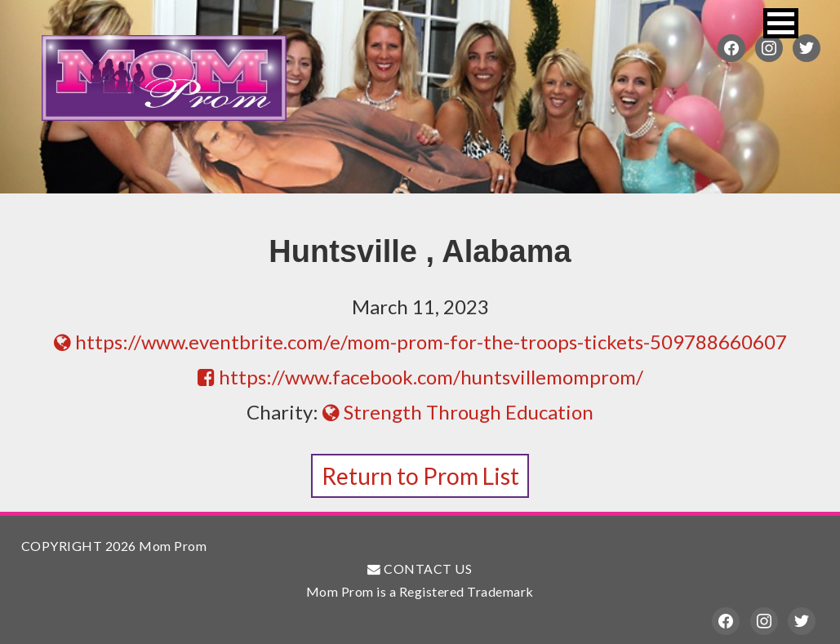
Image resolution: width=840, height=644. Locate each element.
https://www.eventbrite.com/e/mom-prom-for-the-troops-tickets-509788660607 (420, 342)
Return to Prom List (420, 476)
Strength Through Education (458, 412)
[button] (781, 23)
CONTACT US (420, 568)
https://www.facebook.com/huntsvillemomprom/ (420, 377)
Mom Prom (164, 78)
